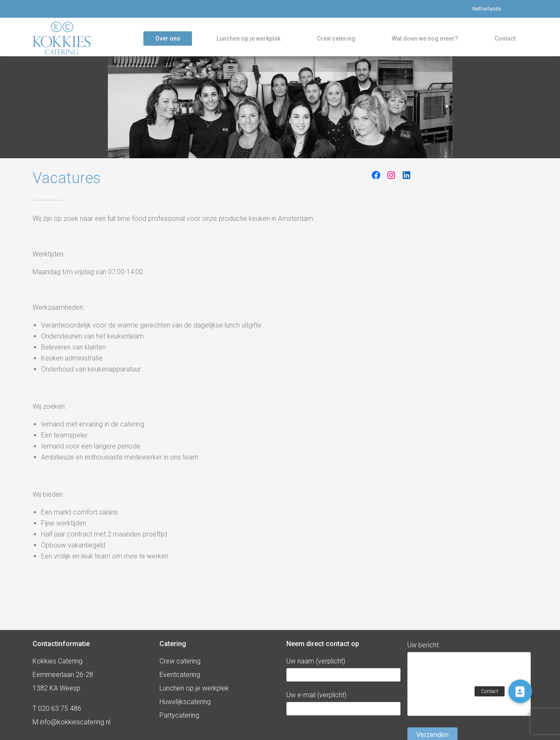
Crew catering (336, 40)
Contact (505, 40)
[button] (520, 691)
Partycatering (179, 715)
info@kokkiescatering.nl (75, 722)
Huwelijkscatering (185, 702)
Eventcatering (180, 675)
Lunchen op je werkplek (248, 40)
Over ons (168, 40)
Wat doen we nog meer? (425, 40)
